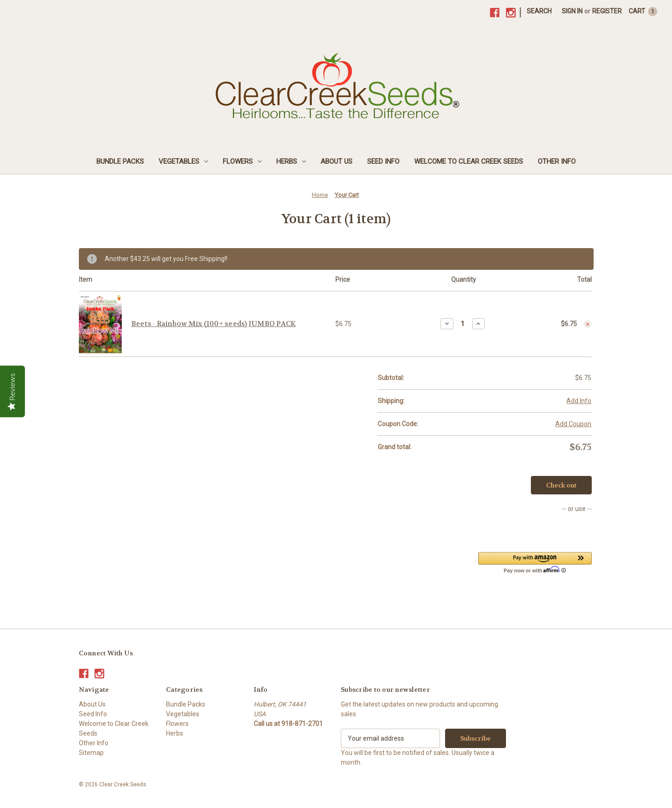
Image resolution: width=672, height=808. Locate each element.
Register (607, 11)
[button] (535, 562)
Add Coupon (573, 424)
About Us (336, 161)
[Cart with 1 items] (643, 11)
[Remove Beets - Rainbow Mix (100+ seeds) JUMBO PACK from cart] (588, 324)
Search (539, 11)
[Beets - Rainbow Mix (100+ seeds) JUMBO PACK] (463, 324)
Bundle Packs (120, 161)
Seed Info (383, 161)
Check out (561, 485)
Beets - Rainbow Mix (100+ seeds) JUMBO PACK (214, 324)
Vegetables (183, 161)
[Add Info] (579, 401)
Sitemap (91, 753)
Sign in (572, 11)
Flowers (242, 161)
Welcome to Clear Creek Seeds (469, 161)
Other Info (557, 161)
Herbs (291, 161)
